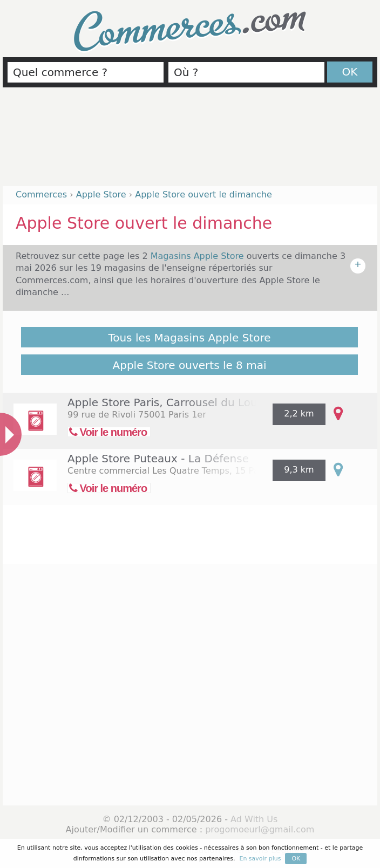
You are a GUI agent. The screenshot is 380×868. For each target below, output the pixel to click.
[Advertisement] (190, 141)
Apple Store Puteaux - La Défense (158, 459)
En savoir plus (260, 859)
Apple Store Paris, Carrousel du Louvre (171, 402)
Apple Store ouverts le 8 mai (190, 365)
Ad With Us (254, 819)
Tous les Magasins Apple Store (189, 338)
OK (350, 72)
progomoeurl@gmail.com (260, 829)
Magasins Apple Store (199, 256)
